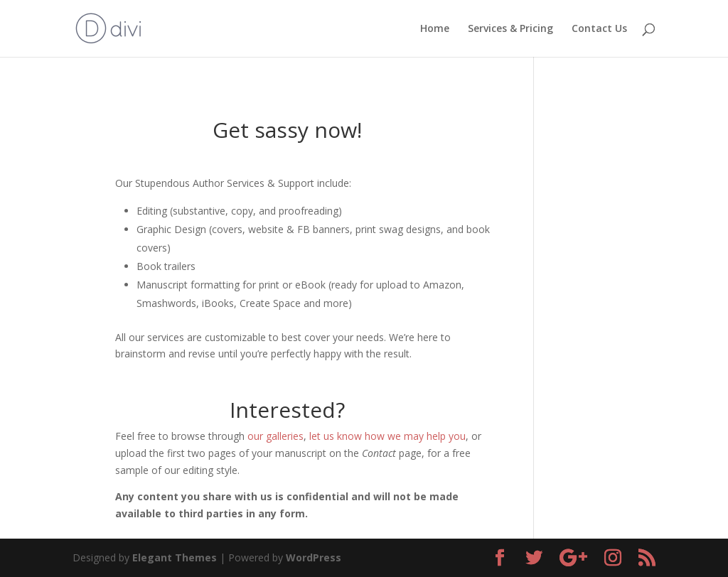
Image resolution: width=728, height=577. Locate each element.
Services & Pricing (510, 29)
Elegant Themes (175, 557)
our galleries (275, 436)
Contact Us (599, 29)
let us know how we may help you (387, 436)
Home (435, 29)
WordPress (314, 557)
